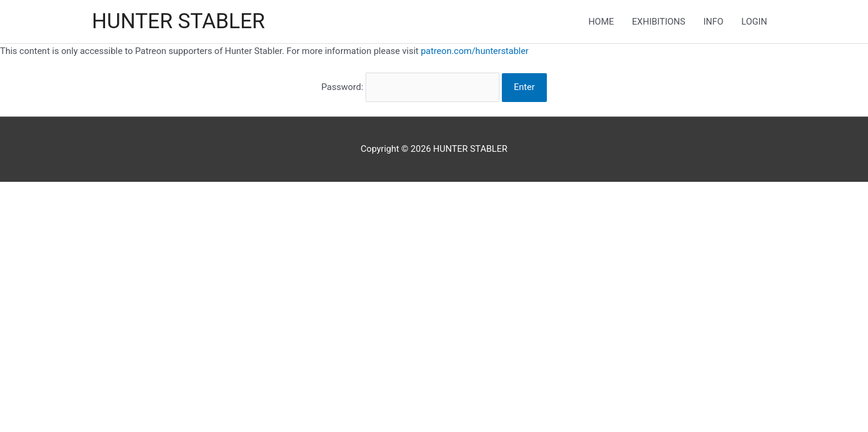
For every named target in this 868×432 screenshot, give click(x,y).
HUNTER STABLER (178, 21)
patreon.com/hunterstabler (475, 51)
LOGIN (754, 22)
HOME (601, 22)
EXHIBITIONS (659, 22)
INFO (713, 22)
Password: (410, 87)
